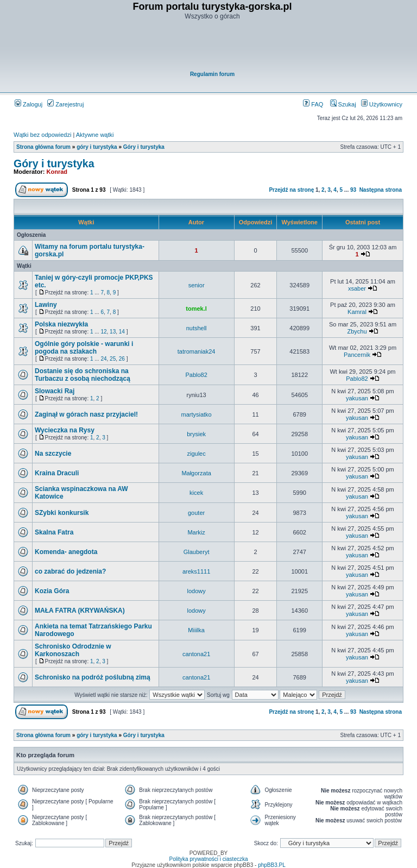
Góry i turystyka (144, 147)
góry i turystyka (97, 147)
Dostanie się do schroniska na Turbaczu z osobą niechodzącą (83, 375)
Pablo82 (196, 375)
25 (113, 359)
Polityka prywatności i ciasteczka (208, 859)
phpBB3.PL (272, 865)
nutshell (197, 328)
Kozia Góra (52, 591)
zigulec (196, 454)
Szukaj (343, 104)
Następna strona (381, 190)
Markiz (196, 532)
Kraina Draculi (57, 473)
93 (353, 190)
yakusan (357, 398)
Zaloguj (29, 104)
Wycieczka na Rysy (65, 430)
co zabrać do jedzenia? (70, 571)
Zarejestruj (65, 104)
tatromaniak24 (197, 351)
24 (103, 359)
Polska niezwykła (61, 324)
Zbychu (357, 331)
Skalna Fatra (54, 532)
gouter (196, 513)
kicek (196, 493)
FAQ (313, 104)
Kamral (357, 312)
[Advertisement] (212, 47)
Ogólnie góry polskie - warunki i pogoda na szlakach (84, 348)
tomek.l (196, 309)
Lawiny (46, 305)
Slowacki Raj (55, 391)
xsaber (357, 288)
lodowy (196, 591)
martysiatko (196, 414)
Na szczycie (53, 454)
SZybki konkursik (62, 513)
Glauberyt (197, 552)
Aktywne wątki (95, 135)
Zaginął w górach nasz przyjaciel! (86, 414)
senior (197, 285)
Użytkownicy (382, 104)
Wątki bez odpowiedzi (42, 135)
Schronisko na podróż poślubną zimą (93, 677)
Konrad (57, 172)
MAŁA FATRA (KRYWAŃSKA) (80, 611)
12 (103, 332)
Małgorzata (196, 473)
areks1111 (196, 571)
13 (113, 332)
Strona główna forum (43, 147)
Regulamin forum (212, 74)
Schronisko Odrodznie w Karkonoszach (73, 650)
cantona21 (196, 654)
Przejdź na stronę (291, 190)
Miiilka (196, 630)
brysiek (196, 434)
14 (122, 332)
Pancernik (357, 355)
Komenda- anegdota (66, 552)
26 (122, 359)
